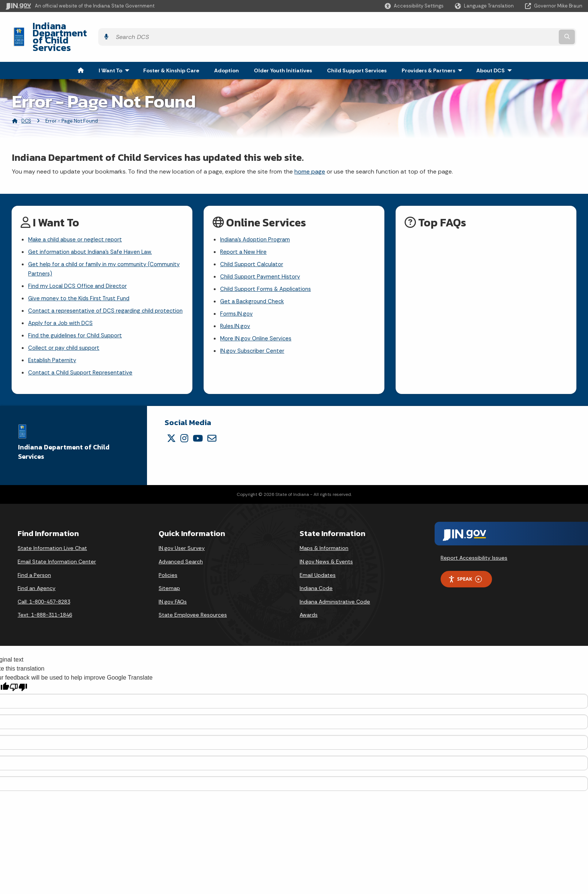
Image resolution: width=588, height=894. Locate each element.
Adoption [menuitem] (226, 50)
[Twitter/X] (171, 438)
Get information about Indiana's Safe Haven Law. (94, 233)
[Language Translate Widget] (485, 6)
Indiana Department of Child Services (109, 27)
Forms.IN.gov (237, 299)
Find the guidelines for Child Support (78, 333)
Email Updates (318, 575)
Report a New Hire (244, 233)
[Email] (212, 438)
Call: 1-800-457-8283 (44, 601)
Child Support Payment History (262, 260)
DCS (26, 101)
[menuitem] (81, 50)
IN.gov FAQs (173, 601)
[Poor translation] (18, 687)
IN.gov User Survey (182, 548)
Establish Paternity (54, 359)
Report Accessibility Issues (474, 558)
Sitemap (169, 588)
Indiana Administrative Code (335, 601)
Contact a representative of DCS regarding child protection (94, 301)
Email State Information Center (57, 562)
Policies (168, 575)
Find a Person (34, 575)
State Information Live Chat (52, 548)
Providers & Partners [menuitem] (434, 50)
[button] (414, 6)
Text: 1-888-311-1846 (45, 615)
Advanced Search (181, 562)
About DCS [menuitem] (496, 50)
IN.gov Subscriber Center (253, 339)
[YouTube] (198, 438)
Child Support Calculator (254, 246)
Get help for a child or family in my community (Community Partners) (91, 252)
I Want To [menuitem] (116, 50)
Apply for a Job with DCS (62, 320)
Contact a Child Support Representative (83, 372)
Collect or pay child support (66, 346)
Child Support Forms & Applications (269, 273)
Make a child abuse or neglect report (78, 220)
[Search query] (512, 27)
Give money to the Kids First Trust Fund (82, 283)
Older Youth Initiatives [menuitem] (283, 50)
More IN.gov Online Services (257, 326)
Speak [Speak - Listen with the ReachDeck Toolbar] (465, 579)
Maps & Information (324, 548)
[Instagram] (184, 438)
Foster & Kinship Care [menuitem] (171, 50)
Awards (309, 615)
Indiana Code (316, 588)
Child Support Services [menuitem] (357, 50)
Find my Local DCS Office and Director (80, 270)
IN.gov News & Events (326, 562)
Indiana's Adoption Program (258, 220)
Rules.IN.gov (236, 312)
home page (310, 151)
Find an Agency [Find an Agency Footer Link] (37, 588)
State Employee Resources (193, 615)
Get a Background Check (254, 286)
